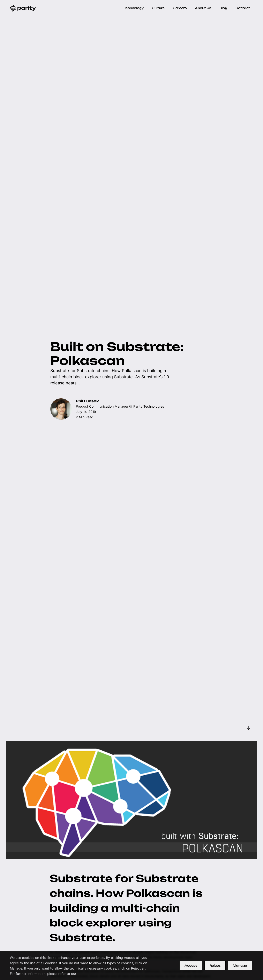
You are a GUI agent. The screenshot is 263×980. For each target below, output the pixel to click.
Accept (191, 966)
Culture (158, 8)
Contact (243, 8)
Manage (240, 966)
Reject (215, 966)
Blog (223, 8)
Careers (180, 8)
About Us (203, 8)
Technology (134, 8)
